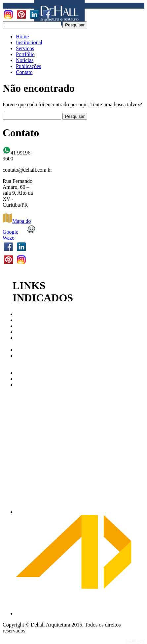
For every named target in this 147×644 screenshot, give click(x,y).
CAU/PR (25, 314)
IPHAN (24, 332)
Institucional (29, 42)
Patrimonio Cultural (28, 341)
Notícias (25, 60)
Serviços (25, 48)
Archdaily (26, 379)
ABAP (23, 350)
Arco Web (27, 373)
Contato (24, 72)
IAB (20, 326)
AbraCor (25, 385)
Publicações (28, 66)
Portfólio (25, 54)
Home (22, 36)
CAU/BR (26, 320)
